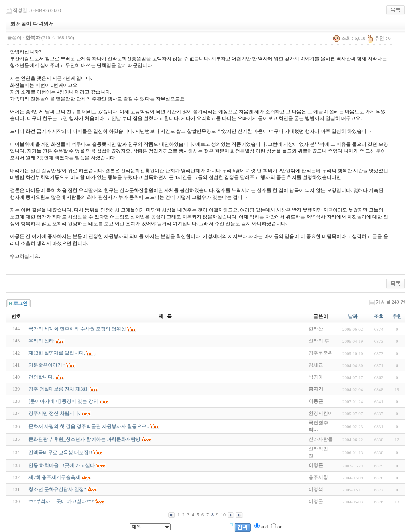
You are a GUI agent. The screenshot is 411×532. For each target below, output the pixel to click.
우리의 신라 (41, 341)
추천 (397, 316)
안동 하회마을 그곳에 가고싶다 (62, 465)
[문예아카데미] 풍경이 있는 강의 (63, 401)
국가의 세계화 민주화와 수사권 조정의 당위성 (77, 329)
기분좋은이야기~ (47, 365)
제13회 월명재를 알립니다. (57, 353)
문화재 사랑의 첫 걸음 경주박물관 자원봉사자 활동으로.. (89, 426)
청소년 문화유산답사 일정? (57, 489)
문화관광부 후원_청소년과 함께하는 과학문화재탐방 (84, 439)
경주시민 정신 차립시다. (54, 413)
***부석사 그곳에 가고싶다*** (61, 501)
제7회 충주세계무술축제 (54, 477)
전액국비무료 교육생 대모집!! (60, 453)
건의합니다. (41, 377)
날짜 (353, 316)
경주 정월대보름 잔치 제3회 (58, 389)
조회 (379, 316)
